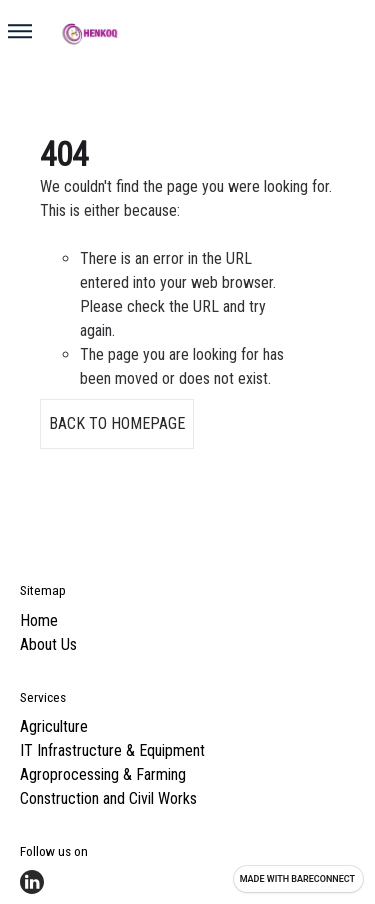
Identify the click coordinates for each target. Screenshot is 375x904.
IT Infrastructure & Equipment (112, 750)
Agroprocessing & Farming (103, 774)
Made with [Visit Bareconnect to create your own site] (297, 879)
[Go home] (195, 33)
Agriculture (54, 726)
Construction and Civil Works (108, 798)
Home (39, 620)
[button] (20, 31)
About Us (48, 644)
